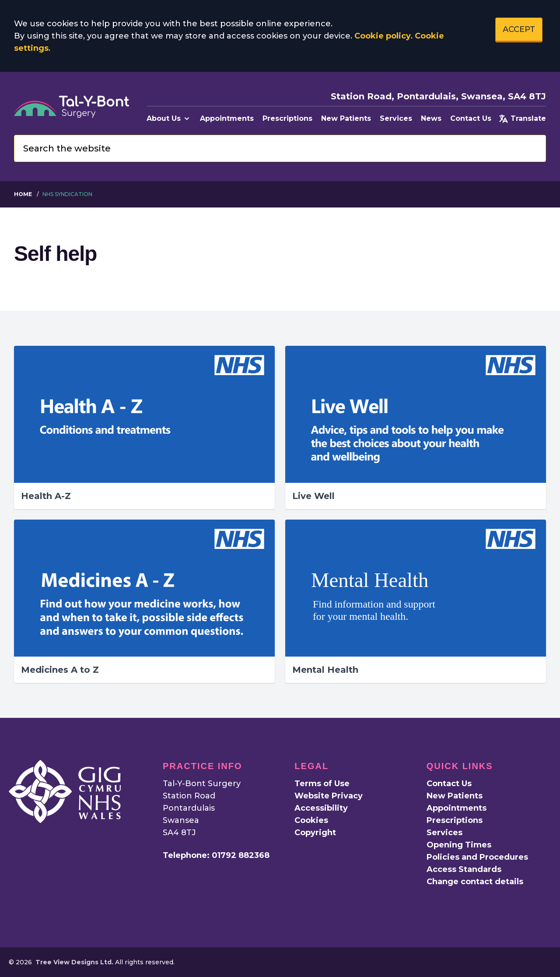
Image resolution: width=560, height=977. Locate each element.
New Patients (346, 118)
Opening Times (459, 845)
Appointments (227, 118)
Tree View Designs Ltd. (74, 962)
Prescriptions (287, 118)
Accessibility (321, 808)
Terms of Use (322, 784)
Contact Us (471, 118)
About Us (169, 119)
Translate (522, 119)
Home (23, 194)
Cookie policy (383, 36)
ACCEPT (519, 29)
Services (396, 118)
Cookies (311, 820)
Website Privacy (329, 796)
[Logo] (72, 107)
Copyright (315, 833)
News (431, 118)
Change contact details (475, 882)
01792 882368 (241, 855)
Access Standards (464, 869)
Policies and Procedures (477, 857)
